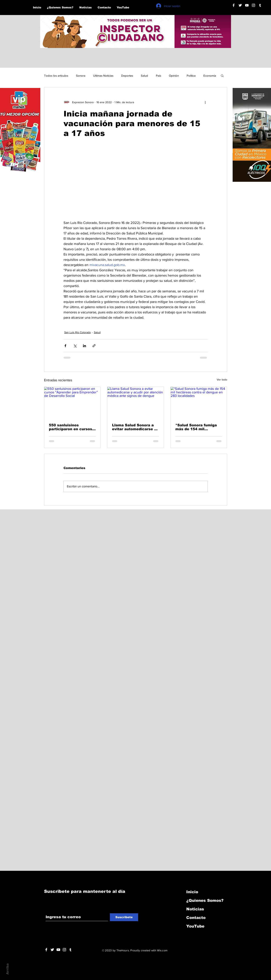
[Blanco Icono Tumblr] (260, 5)
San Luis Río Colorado (78, 332)
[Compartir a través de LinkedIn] (84, 346)
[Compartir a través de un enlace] (94, 346)
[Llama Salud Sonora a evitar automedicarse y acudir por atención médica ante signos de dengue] (135, 403)
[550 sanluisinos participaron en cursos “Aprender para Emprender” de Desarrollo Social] (72, 403)
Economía (210, 76)
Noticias (195, 909)
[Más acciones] (205, 102)
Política (191, 76)
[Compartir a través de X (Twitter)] (75, 346)
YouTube (195, 926)
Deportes (127, 76)
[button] (222, 75)
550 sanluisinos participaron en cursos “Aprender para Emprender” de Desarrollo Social (71, 427)
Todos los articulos (56, 76)
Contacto (196, 918)
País (158, 76)
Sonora (81, 76)
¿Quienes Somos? (205, 900)
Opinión (174, 76)
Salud (144, 76)
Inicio (192, 892)
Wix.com (162, 950)
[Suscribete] (124, 917)
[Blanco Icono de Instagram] (253, 5)
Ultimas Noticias (103, 76)
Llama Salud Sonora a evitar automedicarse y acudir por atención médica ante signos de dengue (134, 427)
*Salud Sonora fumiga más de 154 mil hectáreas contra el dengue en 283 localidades (196, 427)
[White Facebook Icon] (46, 950)
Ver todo (222, 380)
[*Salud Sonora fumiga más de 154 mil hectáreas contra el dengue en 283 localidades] (199, 403)
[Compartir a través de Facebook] (65, 346)
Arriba (8, 969)
